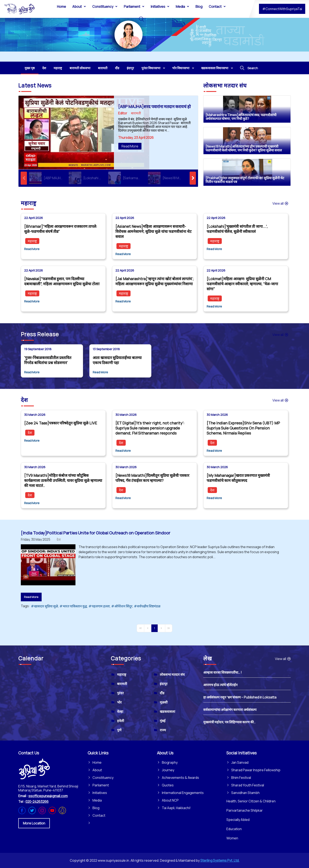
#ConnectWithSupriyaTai (282, 9)
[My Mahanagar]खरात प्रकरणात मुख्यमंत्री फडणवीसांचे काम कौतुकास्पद (238, 478)
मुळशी (164, 702)
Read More (32, 249)
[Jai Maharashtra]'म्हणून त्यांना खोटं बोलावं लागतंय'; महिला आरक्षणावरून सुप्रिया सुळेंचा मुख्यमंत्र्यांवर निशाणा (154, 281)
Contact (99, 815)
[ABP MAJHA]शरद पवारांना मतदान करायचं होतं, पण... (161, 107)
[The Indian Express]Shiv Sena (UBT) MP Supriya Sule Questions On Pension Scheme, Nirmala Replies (243, 428)
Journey (168, 770)
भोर (119, 702)
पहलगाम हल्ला (101, 606)
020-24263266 (37, 802)
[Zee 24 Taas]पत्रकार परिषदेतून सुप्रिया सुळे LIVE (61, 423)
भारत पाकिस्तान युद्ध (75, 606)
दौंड (162, 693)
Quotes (168, 785)
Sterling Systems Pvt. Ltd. (220, 860)
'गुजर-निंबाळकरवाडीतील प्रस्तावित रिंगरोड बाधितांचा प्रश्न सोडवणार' (48, 360)
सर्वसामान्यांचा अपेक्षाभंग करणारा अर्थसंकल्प (230, 710)
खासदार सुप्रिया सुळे (46, 606)
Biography (170, 762)
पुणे (119, 730)
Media (97, 800)
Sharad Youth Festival (248, 785)
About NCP (170, 800)
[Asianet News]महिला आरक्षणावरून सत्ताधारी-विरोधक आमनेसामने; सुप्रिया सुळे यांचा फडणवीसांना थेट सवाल (153, 231)
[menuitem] (61, 6)
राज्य (163, 730)
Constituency (103, 778)
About (97, 770)
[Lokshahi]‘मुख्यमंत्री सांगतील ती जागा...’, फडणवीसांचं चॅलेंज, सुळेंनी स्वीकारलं (237, 229)
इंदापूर (164, 684)
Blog (96, 808)
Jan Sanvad (240, 762)
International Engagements (183, 793)
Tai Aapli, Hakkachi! (176, 808)
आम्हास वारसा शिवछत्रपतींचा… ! (223, 672)
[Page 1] (154, 628)
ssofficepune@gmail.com (48, 796)
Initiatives (100, 793)
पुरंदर (120, 693)
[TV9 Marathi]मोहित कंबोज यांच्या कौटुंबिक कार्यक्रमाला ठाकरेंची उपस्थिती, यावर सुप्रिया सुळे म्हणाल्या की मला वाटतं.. (63, 480)
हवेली (121, 721)
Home (97, 762)
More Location (34, 823)
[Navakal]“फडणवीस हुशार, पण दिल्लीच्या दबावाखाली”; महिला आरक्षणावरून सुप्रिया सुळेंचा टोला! (62, 281)
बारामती (136, 113)
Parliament (101, 785)
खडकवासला (167, 712)
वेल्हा (120, 712)
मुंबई (163, 721)
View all (280, 203)
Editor (123, 113)
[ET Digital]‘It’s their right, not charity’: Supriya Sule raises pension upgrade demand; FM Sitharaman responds (150, 428)
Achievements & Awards (180, 778)
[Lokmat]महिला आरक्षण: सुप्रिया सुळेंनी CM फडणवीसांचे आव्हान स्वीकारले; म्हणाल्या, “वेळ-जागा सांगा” (242, 284)
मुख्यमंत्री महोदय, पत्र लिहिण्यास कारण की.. (229, 722)
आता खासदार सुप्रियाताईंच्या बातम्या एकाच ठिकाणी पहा (117, 360)
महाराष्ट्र (32, 241)
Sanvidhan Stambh (245, 793)
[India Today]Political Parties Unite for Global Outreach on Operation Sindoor (96, 533)
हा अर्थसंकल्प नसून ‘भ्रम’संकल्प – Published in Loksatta (240, 697)
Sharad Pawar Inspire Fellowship (256, 770)
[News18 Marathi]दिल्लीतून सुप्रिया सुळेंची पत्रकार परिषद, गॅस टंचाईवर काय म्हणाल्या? (152, 478)
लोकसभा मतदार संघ (172, 675)
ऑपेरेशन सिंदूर (123, 606)
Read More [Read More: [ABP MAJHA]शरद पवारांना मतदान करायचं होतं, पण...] (130, 146)
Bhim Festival (241, 778)
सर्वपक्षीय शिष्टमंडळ (149, 606)
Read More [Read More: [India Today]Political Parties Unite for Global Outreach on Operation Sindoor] (31, 597)
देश (30, 433)
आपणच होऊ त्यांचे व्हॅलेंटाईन (220, 685)
